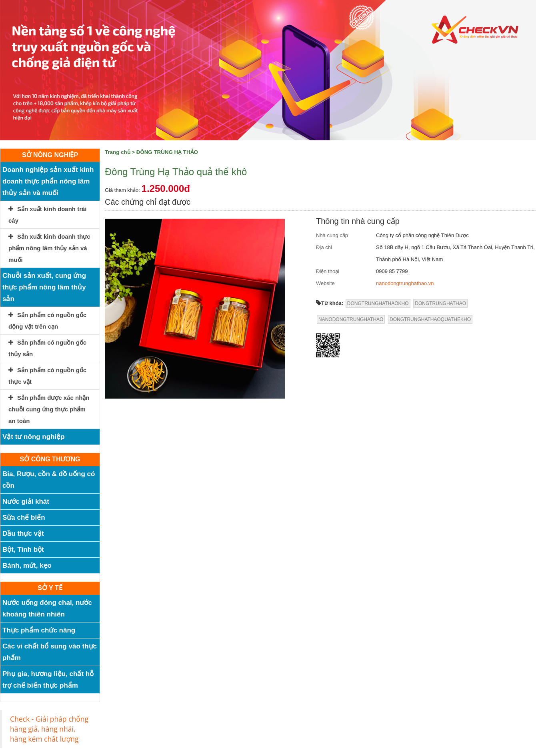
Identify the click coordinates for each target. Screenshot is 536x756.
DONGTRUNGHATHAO (440, 303)
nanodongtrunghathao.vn (405, 283)
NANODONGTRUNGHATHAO (351, 319)
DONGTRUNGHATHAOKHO (378, 303)
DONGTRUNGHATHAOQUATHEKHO (430, 319)
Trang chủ (118, 152)
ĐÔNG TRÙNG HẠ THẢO (167, 152)
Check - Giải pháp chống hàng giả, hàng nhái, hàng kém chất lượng (49, 729)
